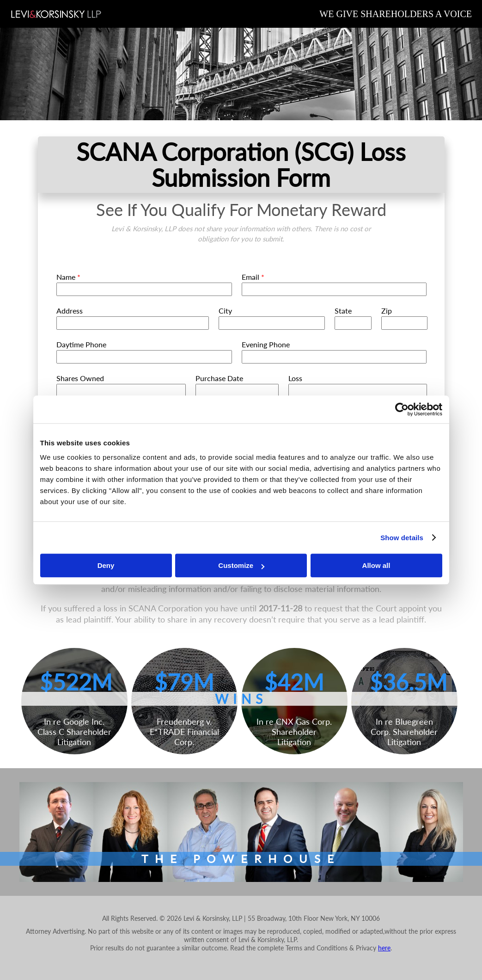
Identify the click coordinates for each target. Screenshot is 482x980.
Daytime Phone (81, 344)
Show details (402, 538)
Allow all (376, 565)
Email (253, 277)
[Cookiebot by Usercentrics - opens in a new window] (402, 409)
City (225, 311)
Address (70, 311)
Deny (106, 565)
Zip (387, 311)
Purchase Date (219, 378)
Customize (241, 565)
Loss (295, 378)
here (384, 948)
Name (68, 277)
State (343, 311)
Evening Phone (266, 344)
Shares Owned (80, 378)
